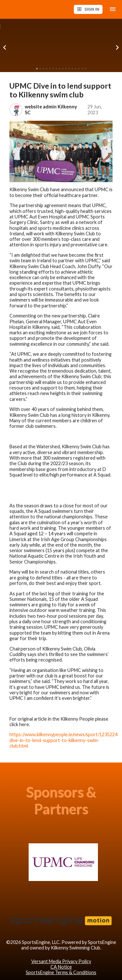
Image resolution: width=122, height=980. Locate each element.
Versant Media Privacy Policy (61, 961)
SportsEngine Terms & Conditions (61, 972)
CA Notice (61, 967)
